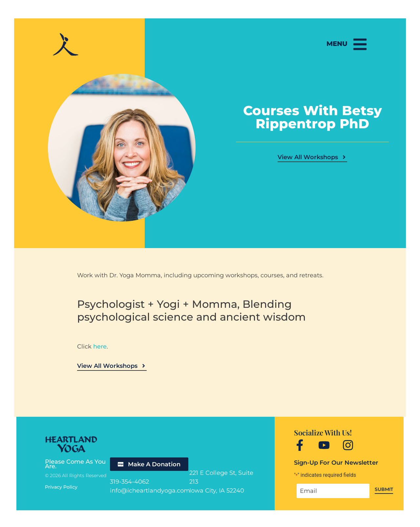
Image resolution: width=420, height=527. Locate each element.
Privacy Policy (61, 487)
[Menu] (359, 44)
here (100, 347)
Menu (336, 44)
